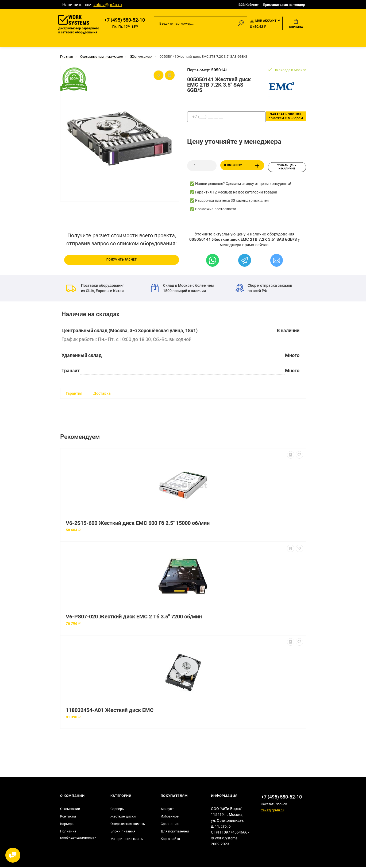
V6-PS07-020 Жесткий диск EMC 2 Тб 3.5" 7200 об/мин (134, 617)
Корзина (296, 24)
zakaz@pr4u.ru (108, 5)
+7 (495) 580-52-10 (125, 21)
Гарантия (74, 394)
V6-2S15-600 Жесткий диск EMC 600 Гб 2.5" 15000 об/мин (138, 524)
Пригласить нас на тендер (284, 5)
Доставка (102, 394)
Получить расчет (122, 260)
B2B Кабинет (249, 5)
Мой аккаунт (263, 21)
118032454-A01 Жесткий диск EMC (110, 711)
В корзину (243, 168)
